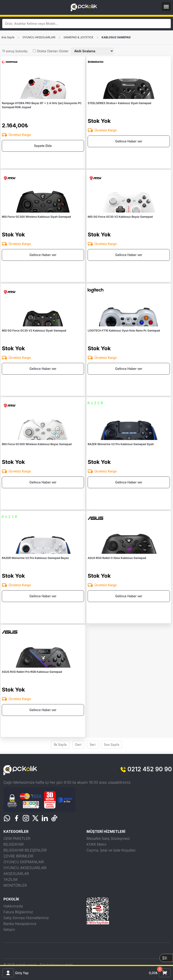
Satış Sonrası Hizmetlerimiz (26, 918)
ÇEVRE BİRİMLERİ (18, 856)
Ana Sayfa (8, 37)
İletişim (9, 930)
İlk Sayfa (60, 745)
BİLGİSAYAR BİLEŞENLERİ (25, 850)
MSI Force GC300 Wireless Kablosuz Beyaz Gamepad (37, 444)
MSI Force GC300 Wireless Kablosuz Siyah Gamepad (36, 217)
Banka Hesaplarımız (20, 924)
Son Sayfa (112, 745)
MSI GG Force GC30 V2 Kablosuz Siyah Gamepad (34, 331)
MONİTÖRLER (15, 885)
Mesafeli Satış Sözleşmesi (108, 838)
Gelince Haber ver (129, 141)
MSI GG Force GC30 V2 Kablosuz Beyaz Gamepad (120, 217)
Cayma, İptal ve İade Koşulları (111, 850)
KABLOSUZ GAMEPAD (116, 37)
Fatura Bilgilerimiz (18, 912)
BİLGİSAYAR (13, 844)
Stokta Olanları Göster (53, 51)
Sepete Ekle (43, 146)
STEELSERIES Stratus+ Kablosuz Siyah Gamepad (119, 103)
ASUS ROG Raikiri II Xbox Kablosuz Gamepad (117, 558)
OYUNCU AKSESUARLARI (39, 37)
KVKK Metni (96, 844)
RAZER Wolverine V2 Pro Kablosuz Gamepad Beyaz (35, 558)
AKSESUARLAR (16, 874)
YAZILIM (10, 879)
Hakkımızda (13, 906)
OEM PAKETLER (17, 838)
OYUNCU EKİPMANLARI (24, 862)
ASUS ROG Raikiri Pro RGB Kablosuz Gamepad (32, 672)
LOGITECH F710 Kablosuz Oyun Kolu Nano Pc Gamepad (124, 331)
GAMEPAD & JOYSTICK (78, 37)
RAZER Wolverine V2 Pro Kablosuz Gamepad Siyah (121, 444)
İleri (93, 745)
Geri (78, 745)
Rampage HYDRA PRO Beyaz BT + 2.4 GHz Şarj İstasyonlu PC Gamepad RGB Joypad (42, 105)
